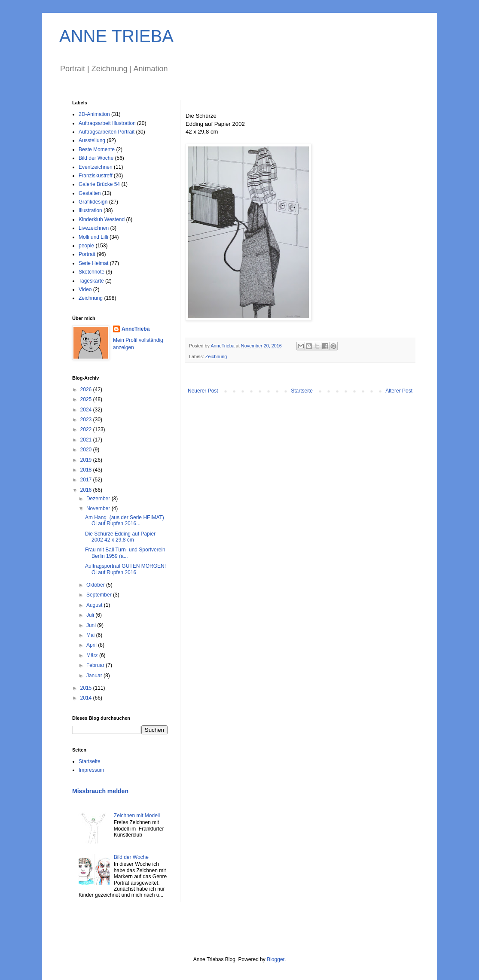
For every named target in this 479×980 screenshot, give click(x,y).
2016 (87, 490)
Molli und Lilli (93, 237)
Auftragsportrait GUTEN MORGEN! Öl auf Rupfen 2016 (125, 569)
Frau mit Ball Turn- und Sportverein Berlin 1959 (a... (125, 553)
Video (85, 289)
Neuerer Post (203, 391)
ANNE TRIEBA (116, 36)
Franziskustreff (95, 176)
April (92, 645)
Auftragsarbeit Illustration (107, 123)
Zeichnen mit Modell (137, 816)
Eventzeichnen (96, 167)
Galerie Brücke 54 (99, 184)
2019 (87, 460)
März (93, 655)
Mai (91, 635)
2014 (87, 698)
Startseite (302, 391)
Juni (92, 625)
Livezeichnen (94, 228)
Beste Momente (97, 149)
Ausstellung (92, 140)
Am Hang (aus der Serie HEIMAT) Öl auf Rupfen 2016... (125, 520)
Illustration (90, 210)
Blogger (276, 959)
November (99, 508)
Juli (91, 615)
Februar (96, 665)
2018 (87, 470)
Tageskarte (91, 281)
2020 (87, 450)
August (95, 605)
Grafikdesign (93, 202)
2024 (87, 410)
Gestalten (90, 193)
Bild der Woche (96, 158)
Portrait (87, 254)
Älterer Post (399, 391)
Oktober (96, 585)
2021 (87, 440)
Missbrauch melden (100, 791)
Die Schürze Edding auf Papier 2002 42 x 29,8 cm (120, 537)
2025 (87, 399)
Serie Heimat (93, 263)
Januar (95, 676)
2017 (87, 480)
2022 (87, 429)
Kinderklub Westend (102, 219)
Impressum (91, 770)
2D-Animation (94, 114)
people (86, 246)
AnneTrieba (136, 329)
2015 (87, 688)
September (100, 595)
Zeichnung (216, 356)
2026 (87, 390)
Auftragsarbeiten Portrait (107, 132)
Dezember (99, 499)
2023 (87, 420)
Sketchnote (92, 272)
